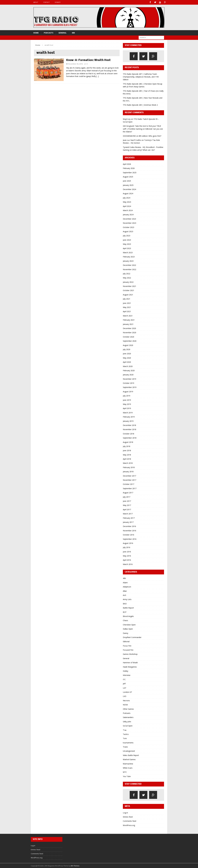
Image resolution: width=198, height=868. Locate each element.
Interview (127, 675)
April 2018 (127, 459)
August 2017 (128, 492)
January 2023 (128, 261)
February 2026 (129, 168)
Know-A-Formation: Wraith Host (88, 60)
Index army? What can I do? (144, 150)
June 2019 (127, 400)
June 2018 (127, 450)
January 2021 (128, 324)
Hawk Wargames (130, 667)
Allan (125, 591)
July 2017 (127, 497)
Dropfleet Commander (132, 637)
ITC (124, 679)
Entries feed (128, 817)
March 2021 (128, 315)
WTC (125, 772)
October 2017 (128, 484)
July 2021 (127, 299)
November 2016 (129, 530)
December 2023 (129, 219)
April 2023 (127, 248)
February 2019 (129, 417)
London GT (127, 692)
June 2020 (127, 353)
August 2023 (128, 231)
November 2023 (129, 223)
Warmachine (128, 763)
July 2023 (127, 235)
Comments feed (129, 821)
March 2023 (128, 252)
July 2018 (127, 446)
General (63, 32)
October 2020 (128, 337)
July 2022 (127, 273)
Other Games (128, 709)
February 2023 (129, 257)
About (36, 2)
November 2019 (129, 379)
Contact (46, 2)
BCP (125, 612)
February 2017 (129, 518)
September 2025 (130, 172)
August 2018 (128, 442)
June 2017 (127, 501)
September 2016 (130, 539)
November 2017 (129, 480)
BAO (125, 603)
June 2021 (127, 303)
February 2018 (129, 467)
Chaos (125, 620)
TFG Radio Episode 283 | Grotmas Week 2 (140, 105)
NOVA (125, 705)
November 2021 (129, 286)
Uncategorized (129, 751)
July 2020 (127, 349)
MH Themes (75, 866)
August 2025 (128, 176)
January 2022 (128, 282)
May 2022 (127, 278)
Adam (125, 582)
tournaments (128, 742)
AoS (125, 595)
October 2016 (128, 535)
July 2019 (127, 396)
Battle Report (128, 608)
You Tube (127, 776)
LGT (125, 688)
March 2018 (128, 463)
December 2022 (129, 265)
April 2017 (127, 509)
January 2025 (128, 185)
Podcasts (49, 32)
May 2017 (127, 505)
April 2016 (127, 560)
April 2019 (127, 408)
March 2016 (128, 564)
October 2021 (128, 290)
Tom (125, 738)
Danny (126, 633)
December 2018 (129, 425)
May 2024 (127, 202)
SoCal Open (128, 726)
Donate (58, 2)
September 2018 (130, 438)
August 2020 (128, 345)
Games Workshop (130, 654)
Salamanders (128, 717)
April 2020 (127, 362)
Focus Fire (127, 646)
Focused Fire (128, 650)
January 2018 (128, 471)
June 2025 (127, 181)
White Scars (128, 768)
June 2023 (127, 240)
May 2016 (127, 556)
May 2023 (127, 244)
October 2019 (128, 383)
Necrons (126, 700)
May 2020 (127, 358)
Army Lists (127, 599)
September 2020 (130, 341)
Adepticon (127, 587)
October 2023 (128, 227)
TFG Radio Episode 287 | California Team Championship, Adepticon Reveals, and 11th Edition (141, 77)
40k (73, 32)
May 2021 (127, 307)
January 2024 (128, 214)
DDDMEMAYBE (129, 136)
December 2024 (129, 189)
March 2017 (128, 514)
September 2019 (130, 387)
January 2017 (128, 522)
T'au (125, 730)
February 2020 (129, 370)
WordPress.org (129, 825)
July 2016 (127, 547)
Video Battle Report (131, 755)
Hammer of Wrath (130, 662)
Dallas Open (128, 629)
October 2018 (128, 433)
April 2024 (127, 206)
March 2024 (128, 210)
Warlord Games (129, 759)
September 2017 (130, 488)
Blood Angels (128, 616)
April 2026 (127, 164)
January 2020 (128, 375)
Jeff (124, 683)
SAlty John (127, 721)
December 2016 (129, 526)
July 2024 (127, 198)
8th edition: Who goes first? (150, 136)
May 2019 (127, 404)
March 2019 (128, 412)
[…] (97, 76)
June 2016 (127, 551)
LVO (125, 696)
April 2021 (127, 311)
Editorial (126, 641)
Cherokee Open (129, 624)
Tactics (126, 734)
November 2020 (129, 332)
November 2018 (129, 429)
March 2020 (128, 366)
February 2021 (129, 320)
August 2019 (128, 391)
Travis (125, 747)
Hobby (126, 671)
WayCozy (127, 119)
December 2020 (129, 328)
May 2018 (127, 455)
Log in (125, 812)
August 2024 (128, 193)
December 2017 (129, 476)
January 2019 (128, 421)
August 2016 (128, 543)
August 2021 (128, 294)
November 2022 (129, 269)
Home (36, 32)
